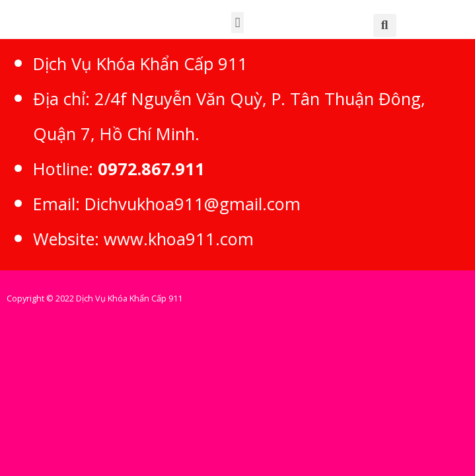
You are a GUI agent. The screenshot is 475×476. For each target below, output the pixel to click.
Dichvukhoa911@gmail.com (193, 204)
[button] (237, 22)
